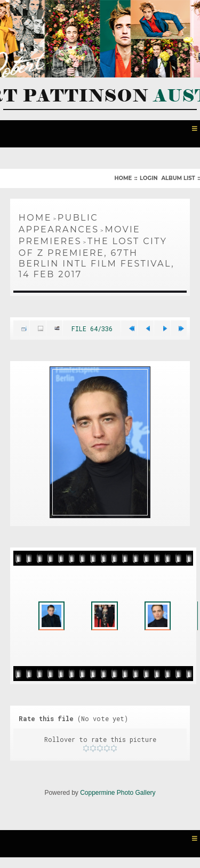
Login (149, 178)
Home (123, 178)
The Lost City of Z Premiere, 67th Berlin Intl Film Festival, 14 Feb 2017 (97, 258)
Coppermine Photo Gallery (118, 793)
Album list (178, 178)
